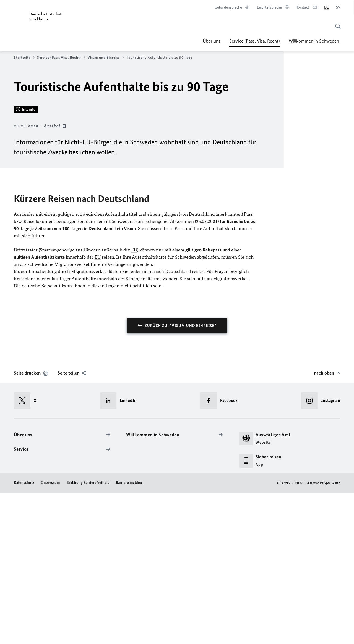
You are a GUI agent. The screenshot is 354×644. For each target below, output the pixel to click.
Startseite (24, 58)
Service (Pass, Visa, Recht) (255, 41)
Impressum (50, 634)
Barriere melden (129, 634)
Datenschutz (24, 634)
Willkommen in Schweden (314, 41)
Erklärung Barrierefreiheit (88, 634)
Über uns (212, 41)
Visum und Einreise (106, 58)
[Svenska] (338, 7)
